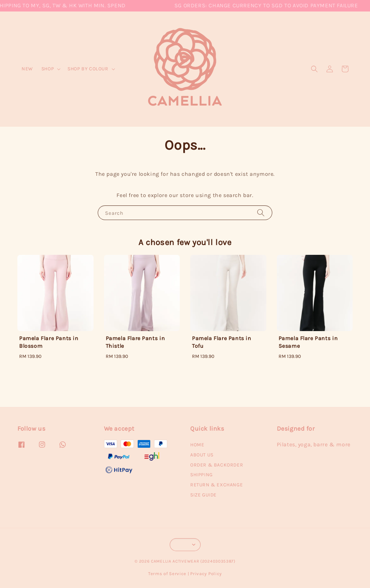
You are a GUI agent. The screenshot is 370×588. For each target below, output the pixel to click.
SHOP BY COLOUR (88, 69)
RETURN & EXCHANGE (216, 485)
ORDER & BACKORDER (217, 465)
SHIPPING (202, 475)
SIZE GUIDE (203, 495)
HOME (197, 445)
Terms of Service (167, 574)
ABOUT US (202, 455)
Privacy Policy (206, 574)
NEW (27, 69)
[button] (314, 69)
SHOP (48, 69)
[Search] (261, 213)
